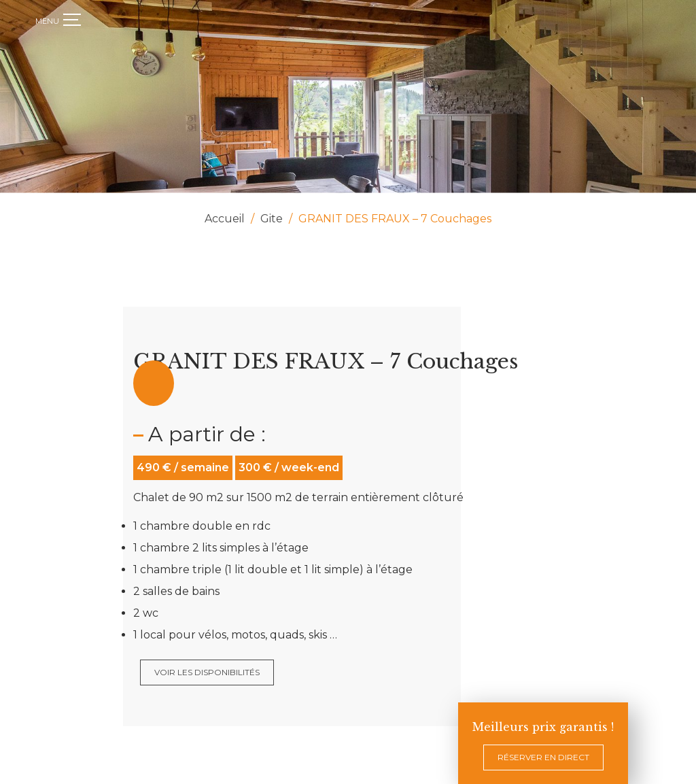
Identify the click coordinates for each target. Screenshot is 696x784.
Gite (272, 219)
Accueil (225, 219)
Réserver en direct (543, 757)
